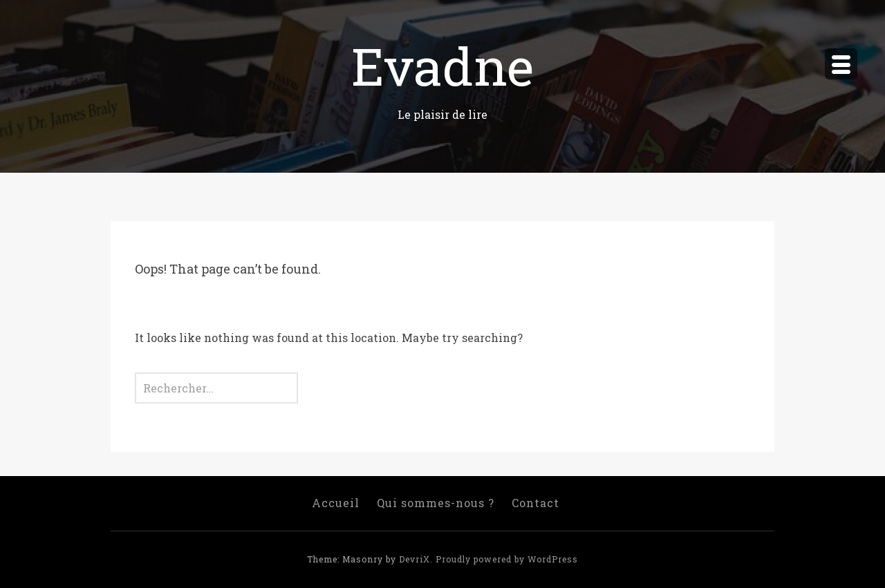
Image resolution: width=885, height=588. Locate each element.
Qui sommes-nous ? (436, 503)
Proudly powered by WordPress (507, 559)
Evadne (442, 65)
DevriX (414, 559)
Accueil (336, 503)
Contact (535, 503)
